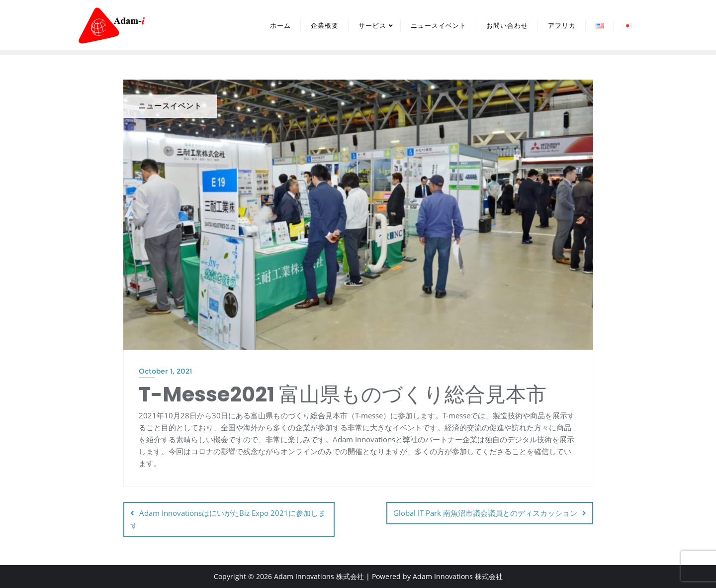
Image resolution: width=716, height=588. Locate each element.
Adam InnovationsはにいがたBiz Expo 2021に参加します (228, 519)
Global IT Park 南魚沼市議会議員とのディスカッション (485, 513)
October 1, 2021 (165, 371)
